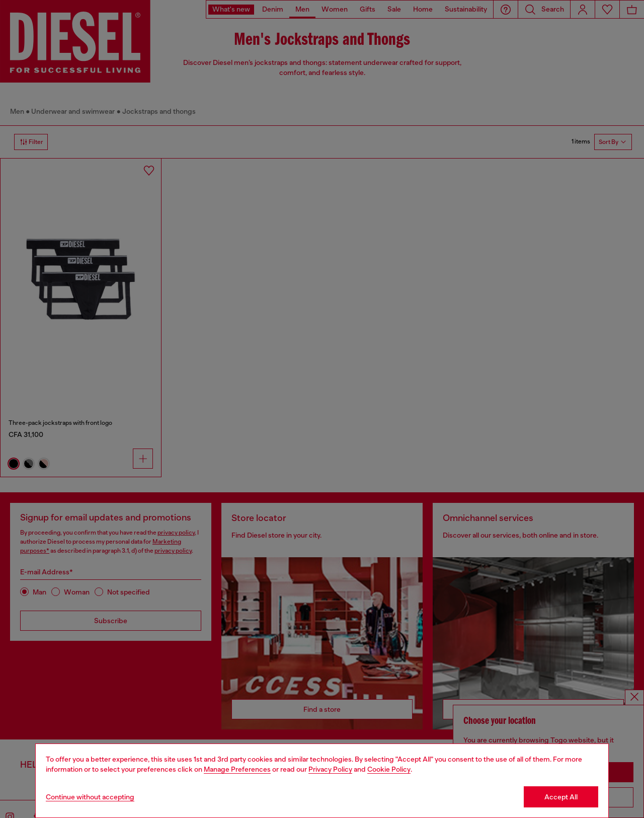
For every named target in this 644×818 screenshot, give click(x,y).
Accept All (561, 797)
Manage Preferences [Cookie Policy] (237, 769)
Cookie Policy (389, 769)
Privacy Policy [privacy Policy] (330, 769)
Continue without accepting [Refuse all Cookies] (90, 797)
